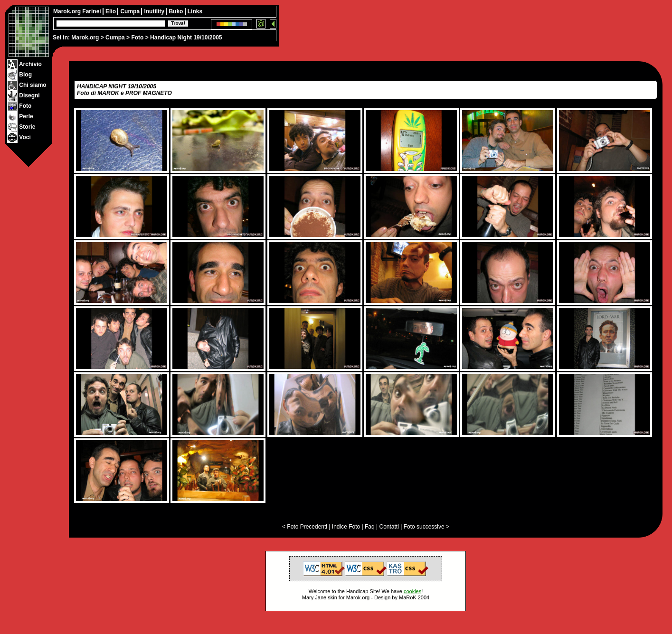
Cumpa (115, 38)
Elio (111, 11)
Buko (176, 11)
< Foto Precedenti (305, 527)
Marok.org (85, 38)
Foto (137, 38)
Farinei (92, 11)
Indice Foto (346, 527)
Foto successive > (426, 527)
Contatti (389, 527)
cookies (412, 591)
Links (195, 11)
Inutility (155, 11)
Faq (370, 527)
